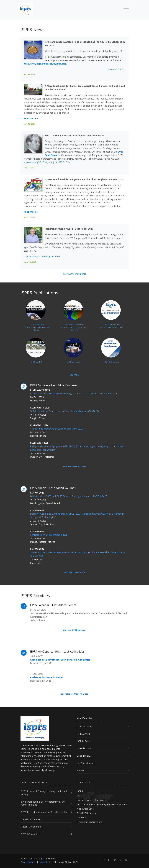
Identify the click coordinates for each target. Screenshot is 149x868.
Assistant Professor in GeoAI (46, 677)
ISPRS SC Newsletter (31, 834)
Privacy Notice (28, 862)
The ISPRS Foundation (32, 819)
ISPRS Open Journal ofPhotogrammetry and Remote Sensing (74, 320)
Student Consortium (31, 827)
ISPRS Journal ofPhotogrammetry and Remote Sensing (37, 320)
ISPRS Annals (83, 734)
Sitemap (81, 770)
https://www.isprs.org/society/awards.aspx (45, 64)
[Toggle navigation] (126, 7)
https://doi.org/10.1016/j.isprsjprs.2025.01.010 (47, 162)
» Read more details (117, 69)
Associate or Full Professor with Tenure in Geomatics (60, 660)
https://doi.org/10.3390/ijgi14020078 (42, 256)
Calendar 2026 (84, 748)
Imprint (43, 862)
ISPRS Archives (84, 727)
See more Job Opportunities (75, 694)
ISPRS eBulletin (85, 741)
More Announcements (75, 274)
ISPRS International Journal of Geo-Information (44, 812)
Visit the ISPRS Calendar (74, 630)
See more (75, 375)
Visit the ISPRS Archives (75, 466)
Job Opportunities (86, 763)
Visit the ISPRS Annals (74, 573)
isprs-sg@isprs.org (93, 822)
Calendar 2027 (84, 756)
